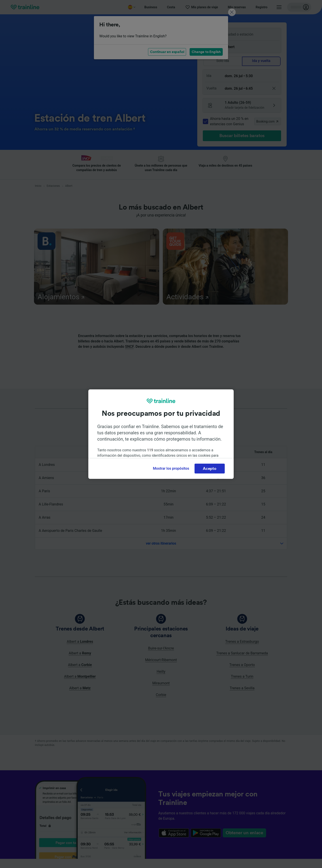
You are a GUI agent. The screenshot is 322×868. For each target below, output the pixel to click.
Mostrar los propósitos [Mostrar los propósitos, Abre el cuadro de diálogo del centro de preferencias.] (171, 468)
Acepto (210, 469)
